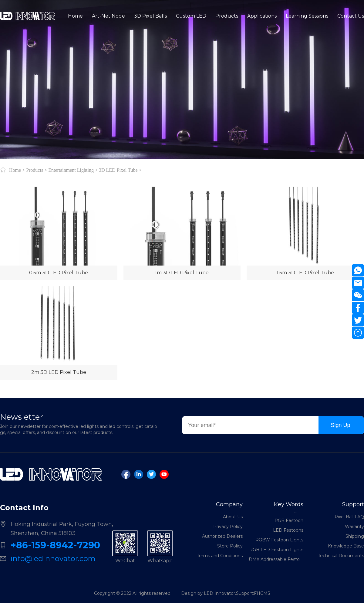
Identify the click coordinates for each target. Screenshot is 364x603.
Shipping (355, 536)
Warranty (354, 527)
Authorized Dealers (222, 536)
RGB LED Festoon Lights (276, 550)
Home (15, 170)
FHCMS (262, 593)
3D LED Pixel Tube (118, 170)
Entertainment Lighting (71, 170)
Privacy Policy (228, 527)
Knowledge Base (346, 546)
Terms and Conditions (220, 556)
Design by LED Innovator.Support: (217, 593)
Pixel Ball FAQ (349, 517)
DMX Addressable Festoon (276, 560)
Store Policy (230, 546)
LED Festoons (288, 531)
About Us (233, 517)
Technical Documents (341, 556)
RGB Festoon (289, 521)
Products (35, 170)
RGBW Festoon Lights (279, 541)
